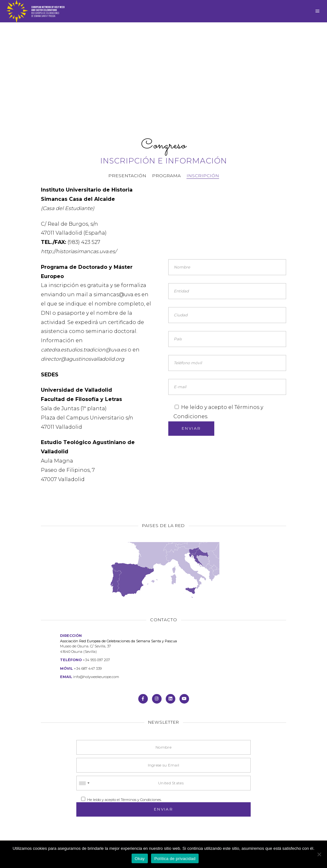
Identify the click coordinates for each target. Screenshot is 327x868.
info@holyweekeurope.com (96, 677)
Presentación (127, 176)
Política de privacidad (175, 859)
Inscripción (203, 176)
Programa (166, 176)
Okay (140, 859)
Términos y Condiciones (141, 800)
